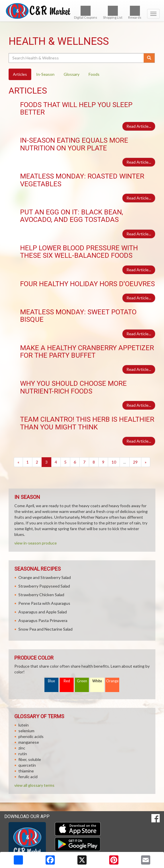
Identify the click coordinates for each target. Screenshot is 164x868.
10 (114, 462)
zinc (22, 748)
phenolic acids (31, 736)
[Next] (146, 462)
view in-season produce (36, 543)
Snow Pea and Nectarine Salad (45, 629)
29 (135, 462)
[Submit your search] (149, 58)
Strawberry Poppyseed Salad (44, 586)
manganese (29, 742)
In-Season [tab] (45, 74)
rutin (23, 754)
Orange (112, 681)
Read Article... (139, 126)
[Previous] (18, 462)
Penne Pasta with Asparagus (44, 603)
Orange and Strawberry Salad (45, 577)
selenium (26, 731)
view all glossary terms (34, 785)
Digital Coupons (86, 12)
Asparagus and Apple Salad (43, 612)
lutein (24, 725)
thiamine (26, 771)
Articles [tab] (20, 74)
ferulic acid (28, 777)
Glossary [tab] (72, 74)
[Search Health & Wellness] (77, 58)
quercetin (27, 765)
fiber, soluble (30, 759)
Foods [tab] (94, 74)
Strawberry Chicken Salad (41, 595)
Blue (51, 681)
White (97, 681)
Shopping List (113, 12)
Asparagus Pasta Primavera (43, 620)
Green (82, 681)
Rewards (135, 12)
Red (67, 681)
